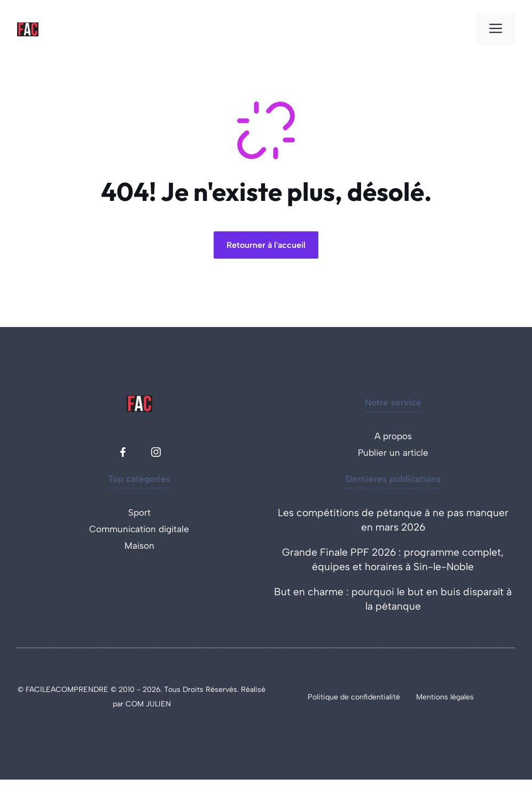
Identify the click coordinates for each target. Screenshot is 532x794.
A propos (393, 436)
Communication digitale (139, 529)
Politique (324, 697)
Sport (139, 512)
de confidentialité (370, 697)
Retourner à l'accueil (266, 245)
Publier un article (393, 453)
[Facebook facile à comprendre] (123, 452)
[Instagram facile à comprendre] (156, 452)
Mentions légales (445, 697)
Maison (139, 546)
